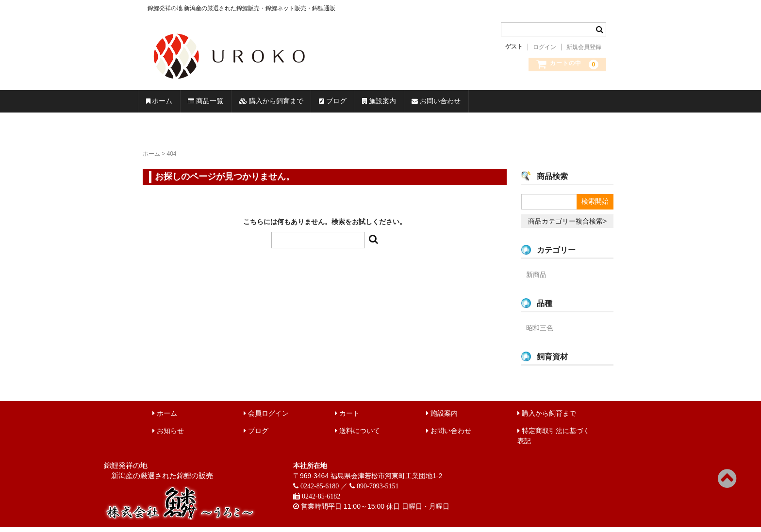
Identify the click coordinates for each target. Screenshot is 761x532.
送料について (357, 435)
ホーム (171, 104)
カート (347, 418)
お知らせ (168, 435)
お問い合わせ (575, 104)
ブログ (421, 104)
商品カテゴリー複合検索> (567, 226)
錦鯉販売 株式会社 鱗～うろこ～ (285, 82)
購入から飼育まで (334, 104)
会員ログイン (266, 418)
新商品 (536, 279)
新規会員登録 (584, 47)
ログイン (545, 47)
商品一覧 (241, 104)
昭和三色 (540, 333)
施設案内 (492, 104)
